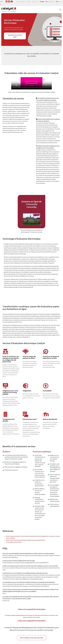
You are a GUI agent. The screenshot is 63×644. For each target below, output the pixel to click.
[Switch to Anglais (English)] (50, 2)
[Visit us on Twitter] (6, 1)
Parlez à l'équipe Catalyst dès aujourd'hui (31, 638)
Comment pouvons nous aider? (15, 36)
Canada (42, 2)
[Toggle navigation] (60, 10)
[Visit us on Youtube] (12, 1)
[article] (31, 212)
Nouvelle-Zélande (21, 2)
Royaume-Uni (35, 2)
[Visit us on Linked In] (9, 1)
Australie (28, 2)
